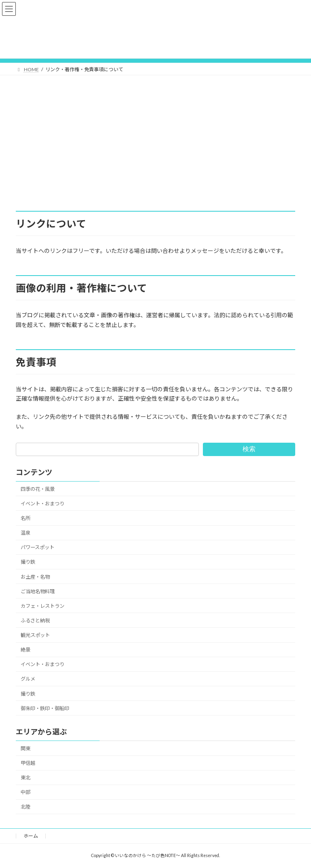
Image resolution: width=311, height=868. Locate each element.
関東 (26, 748)
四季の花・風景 (38, 489)
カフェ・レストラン (43, 606)
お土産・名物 (35, 576)
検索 (249, 449)
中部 (26, 792)
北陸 (26, 807)
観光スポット (35, 635)
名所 (26, 518)
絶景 (26, 650)
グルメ (28, 679)
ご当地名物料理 (38, 591)
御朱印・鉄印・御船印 (45, 708)
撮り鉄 (28, 562)
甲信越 (28, 763)
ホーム (31, 836)
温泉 (26, 533)
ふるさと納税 (35, 621)
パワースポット (37, 547)
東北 (26, 778)
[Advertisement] (155, 136)
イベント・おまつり (43, 504)
